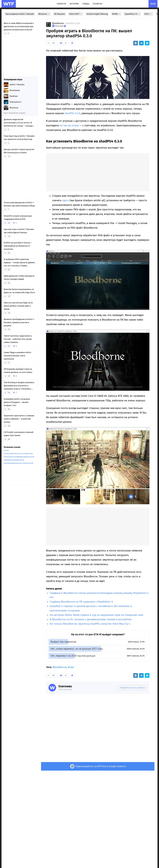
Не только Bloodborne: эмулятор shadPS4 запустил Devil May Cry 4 (90, 624)
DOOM (116, 14)
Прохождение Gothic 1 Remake (20, 14)
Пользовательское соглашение (18, 453)
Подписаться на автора (133, 688)
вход (153, 4)
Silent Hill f (76, 14)
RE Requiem (60, 14)
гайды (86, 4)
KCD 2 (148, 14)
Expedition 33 (132, 14)
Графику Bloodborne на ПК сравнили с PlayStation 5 (81, 602)
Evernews (65, 686)
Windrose (44, 14)
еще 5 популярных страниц (15, 113)
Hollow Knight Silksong (97, 14)
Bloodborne (58, 23)
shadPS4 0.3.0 (72, 113)
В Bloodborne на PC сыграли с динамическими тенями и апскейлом (91, 619)
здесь (66, 200)
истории (74, 4)
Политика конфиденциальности (19, 457)
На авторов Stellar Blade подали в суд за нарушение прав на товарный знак (96, 615)
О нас (6, 450)
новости (61, 4)
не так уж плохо (69, 125)
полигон (98, 4)
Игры (71, 667)
